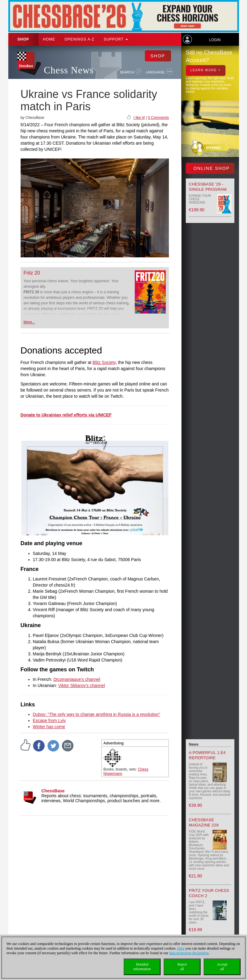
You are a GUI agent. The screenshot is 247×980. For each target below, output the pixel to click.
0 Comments (158, 118)
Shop (23, 39)
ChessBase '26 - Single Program (208, 187)
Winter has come (49, 727)
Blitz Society (104, 362)
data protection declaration (189, 953)
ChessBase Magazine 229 (204, 822)
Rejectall (182, 967)
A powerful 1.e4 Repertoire (207, 755)
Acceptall (222, 967)
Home (49, 39)
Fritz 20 (32, 273)
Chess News (69, 70)
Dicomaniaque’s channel (77, 679)
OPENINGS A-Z (80, 39)
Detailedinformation (142, 967)
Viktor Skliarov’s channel (82, 685)
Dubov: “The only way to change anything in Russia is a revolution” (97, 714)
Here (181, 948)
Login (215, 40)
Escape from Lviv (49, 720)
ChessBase (53, 791)
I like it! (139, 118)
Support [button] (116, 39)
